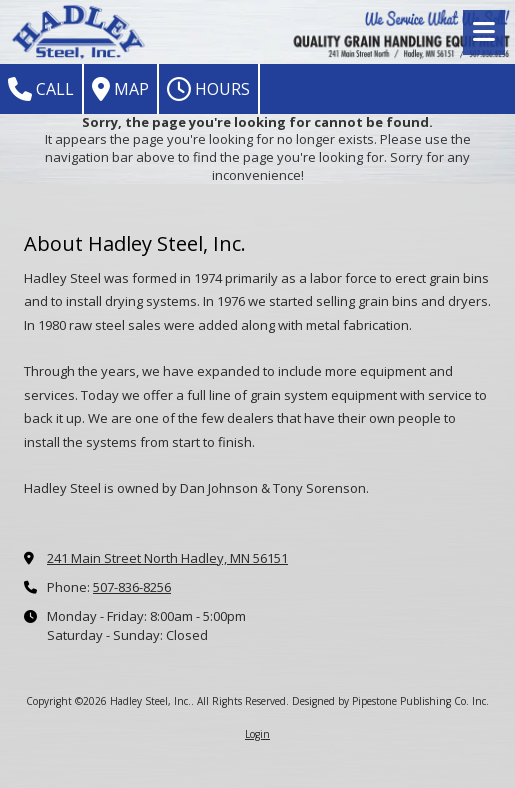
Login (257, 734)
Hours (208, 89)
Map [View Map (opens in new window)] (120, 89)
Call (41, 89)
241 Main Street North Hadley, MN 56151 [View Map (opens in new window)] (167, 558)
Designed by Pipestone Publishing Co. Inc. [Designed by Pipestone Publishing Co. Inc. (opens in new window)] (390, 701)
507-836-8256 (132, 587)
